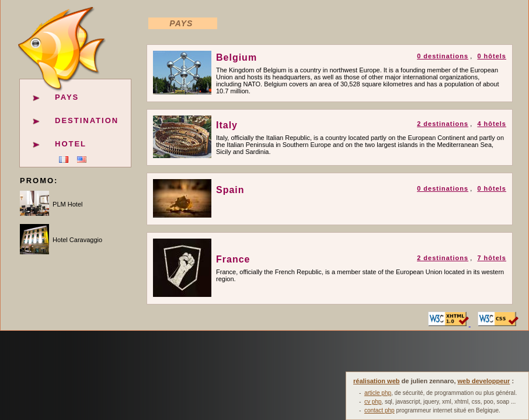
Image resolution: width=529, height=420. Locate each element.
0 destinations (443, 56)
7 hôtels (492, 258)
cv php (373, 402)
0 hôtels (492, 56)
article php (378, 393)
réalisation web (376, 381)
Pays (67, 97)
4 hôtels (492, 124)
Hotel (71, 144)
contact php (380, 410)
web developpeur (484, 381)
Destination (87, 120)
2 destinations (443, 124)
